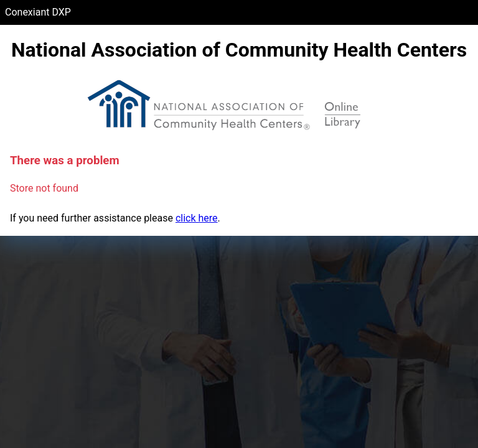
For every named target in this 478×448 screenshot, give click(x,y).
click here (197, 218)
